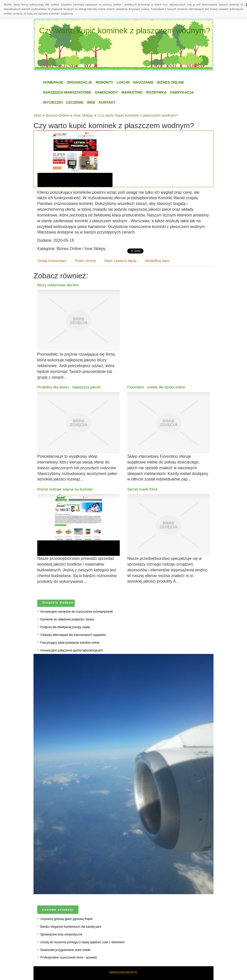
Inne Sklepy (83, 115)
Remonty (104, 82)
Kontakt (107, 102)
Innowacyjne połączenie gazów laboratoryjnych (71, 650)
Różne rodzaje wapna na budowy (65, 489)
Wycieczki (53, 102)
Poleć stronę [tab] (85, 261)
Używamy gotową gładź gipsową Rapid (66, 919)
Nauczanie (143, 82)
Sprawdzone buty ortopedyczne (61, 934)
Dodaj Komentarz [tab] (52, 261)
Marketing (132, 92)
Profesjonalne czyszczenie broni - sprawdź (69, 957)
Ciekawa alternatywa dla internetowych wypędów (73, 635)
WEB (91, 102)
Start (37, 115)
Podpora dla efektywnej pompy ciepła (65, 627)
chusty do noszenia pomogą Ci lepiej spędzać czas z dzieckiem (82, 942)
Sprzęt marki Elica (142, 489)
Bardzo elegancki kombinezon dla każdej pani (71, 927)
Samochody (106, 92)
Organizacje (79, 82)
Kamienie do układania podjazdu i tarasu (67, 619)
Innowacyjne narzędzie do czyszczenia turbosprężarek (76, 612)
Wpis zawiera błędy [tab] (120, 261)
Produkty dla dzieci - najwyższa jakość (69, 387)
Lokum (123, 82)
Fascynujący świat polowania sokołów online (70, 643)
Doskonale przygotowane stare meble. (66, 950)
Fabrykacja (182, 92)
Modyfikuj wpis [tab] (157, 261)
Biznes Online (170, 82)
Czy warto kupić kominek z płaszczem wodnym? (138, 115)
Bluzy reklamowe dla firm (58, 285)
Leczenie (75, 102)
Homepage (53, 82)
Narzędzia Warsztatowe (67, 92)
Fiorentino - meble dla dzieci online (156, 387)
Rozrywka (156, 92)
